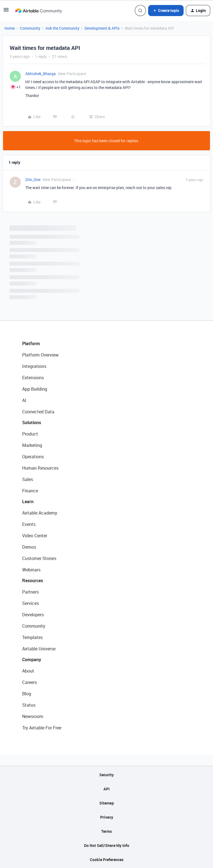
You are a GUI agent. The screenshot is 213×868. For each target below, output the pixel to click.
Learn (28, 502)
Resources (33, 581)
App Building (35, 389)
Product (30, 434)
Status (29, 705)
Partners (31, 592)
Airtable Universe (39, 649)
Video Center (35, 536)
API (106, 789)
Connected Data (38, 412)
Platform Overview (40, 355)
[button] (6, 12)
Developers (33, 615)
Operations (33, 457)
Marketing (32, 445)
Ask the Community (62, 28)
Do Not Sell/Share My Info (107, 845)
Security (106, 775)
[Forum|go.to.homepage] (39, 11)
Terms (106, 831)
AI (24, 400)
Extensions (33, 378)
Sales (28, 479)
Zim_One (33, 180)
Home (10, 28)
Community (30, 28)
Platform (31, 343)
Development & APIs (102, 28)
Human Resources (40, 468)
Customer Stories (39, 558)
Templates (32, 637)
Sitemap (107, 803)
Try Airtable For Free (42, 728)
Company (32, 660)
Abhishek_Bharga (40, 74)
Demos (29, 547)
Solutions (32, 422)
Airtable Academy (40, 513)
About (28, 671)
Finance (30, 491)
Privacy (107, 817)
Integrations (34, 366)
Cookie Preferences (107, 860)
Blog (27, 694)
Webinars (31, 570)
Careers (30, 682)
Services (31, 603)
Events (29, 524)
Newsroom (33, 716)
